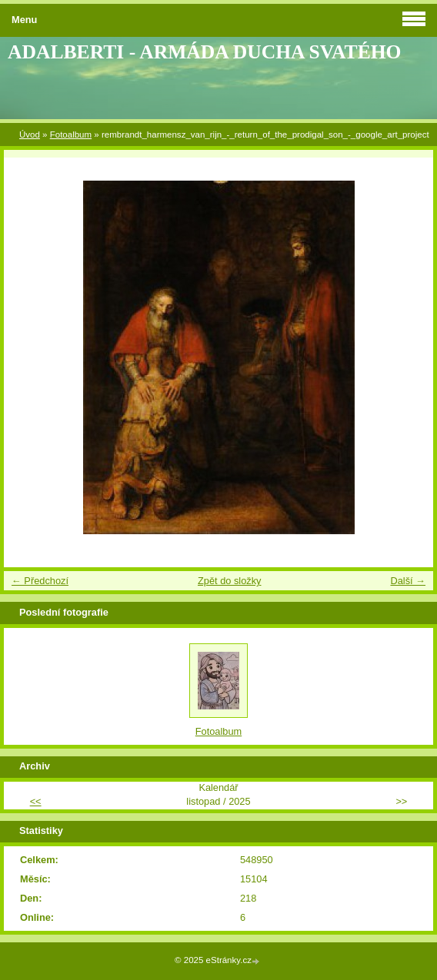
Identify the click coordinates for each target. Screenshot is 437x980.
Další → (408, 581)
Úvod (30, 135)
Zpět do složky (230, 581)
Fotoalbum (71, 135)
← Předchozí (40, 581)
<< (36, 801)
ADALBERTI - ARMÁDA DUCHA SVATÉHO (205, 52)
